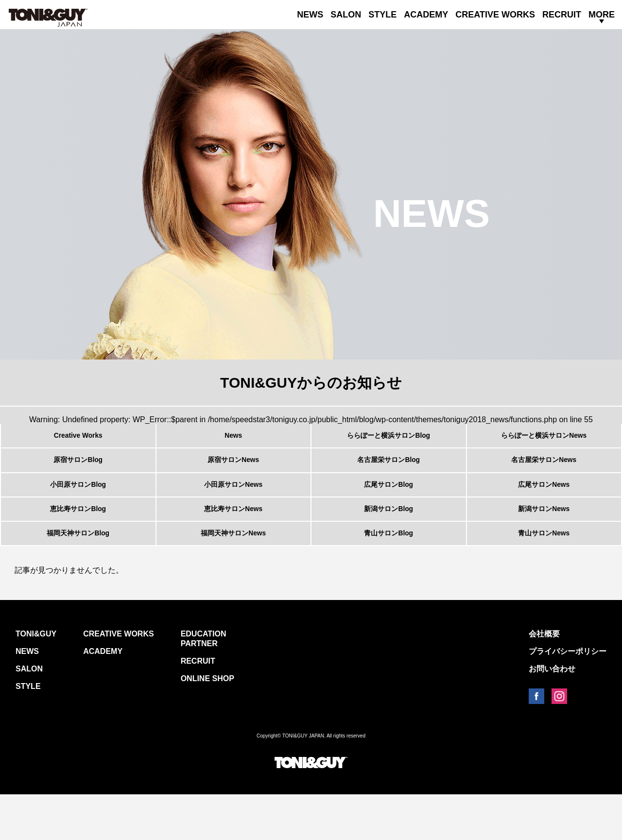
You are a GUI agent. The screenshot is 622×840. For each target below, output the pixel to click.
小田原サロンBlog (78, 507)
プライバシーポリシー (568, 697)
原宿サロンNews (233, 474)
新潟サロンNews (544, 541)
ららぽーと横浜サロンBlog (389, 440)
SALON (346, 15)
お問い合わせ (552, 714)
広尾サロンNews (544, 507)
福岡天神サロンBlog (78, 574)
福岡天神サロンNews (233, 574)
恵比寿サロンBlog (78, 541)
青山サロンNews (544, 574)
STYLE (382, 15)
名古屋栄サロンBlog (389, 474)
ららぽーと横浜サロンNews (544, 440)
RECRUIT (562, 15)
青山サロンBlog (389, 574)
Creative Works (78, 440)
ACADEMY (426, 15)
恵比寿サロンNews (233, 541)
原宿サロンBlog (78, 474)
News (233, 440)
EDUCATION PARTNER (204, 684)
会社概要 (544, 679)
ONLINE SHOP (207, 724)
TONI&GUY (36, 679)
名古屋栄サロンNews (544, 474)
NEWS (310, 15)
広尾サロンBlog (389, 507)
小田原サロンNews (233, 507)
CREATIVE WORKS (495, 15)
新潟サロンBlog (389, 541)
